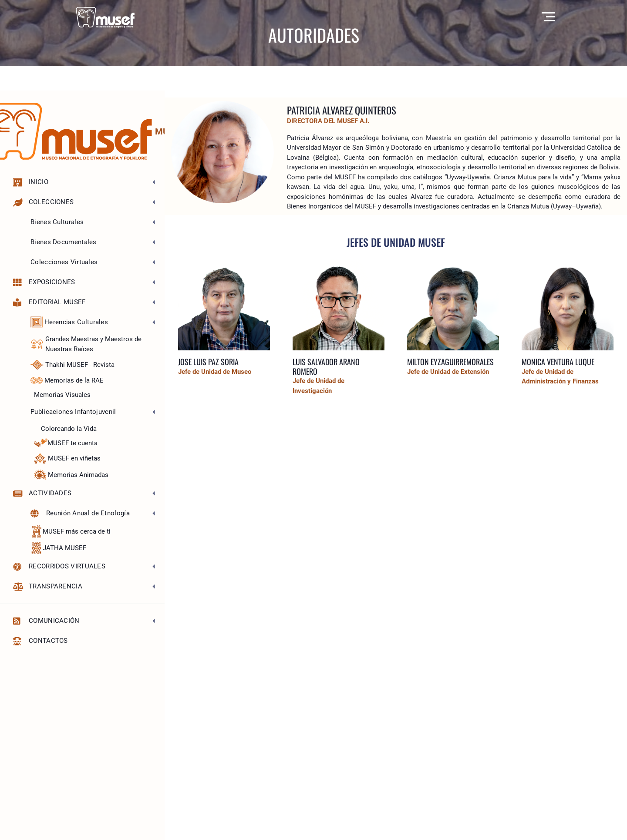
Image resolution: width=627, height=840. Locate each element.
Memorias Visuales (62, 395)
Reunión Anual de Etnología (80, 513)
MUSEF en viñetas (67, 458)
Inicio (31, 182)
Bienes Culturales (57, 222)
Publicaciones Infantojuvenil (73, 412)
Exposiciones (44, 282)
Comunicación (46, 621)
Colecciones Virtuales (64, 262)
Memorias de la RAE (67, 380)
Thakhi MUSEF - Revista (72, 365)
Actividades (42, 493)
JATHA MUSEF (58, 548)
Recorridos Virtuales (59, 566)
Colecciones (43, 202)
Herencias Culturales (69, 322)
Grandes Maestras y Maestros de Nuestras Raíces (86, 344)
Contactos (40, 641)
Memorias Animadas (71, 475)
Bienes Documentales (64, 242)
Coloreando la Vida (69, 429)
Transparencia (48, 586)
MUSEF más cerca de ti (71, 531)
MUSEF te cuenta (66, 443)
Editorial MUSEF (49, 302)
